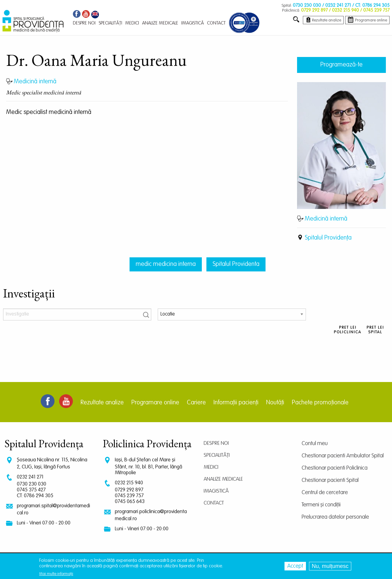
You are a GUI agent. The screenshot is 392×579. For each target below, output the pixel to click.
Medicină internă (326, 219)
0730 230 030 (32, 484)
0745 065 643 (130, 502)
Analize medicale (223, 479)
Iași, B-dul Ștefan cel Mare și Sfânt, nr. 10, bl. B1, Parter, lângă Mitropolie (149, 466)
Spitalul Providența (328, 238)
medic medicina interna (166, 264)
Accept (295, 566)
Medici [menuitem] (132, 23)
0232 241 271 (30, 477)
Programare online (155, 403)
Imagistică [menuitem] (193, 23)
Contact (214, 503)
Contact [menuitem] (216, 23)
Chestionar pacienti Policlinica (335, 468)
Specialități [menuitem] (110, 23)
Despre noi (216, 443)
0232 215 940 (129, 483)
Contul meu (315, 444)
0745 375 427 (31, 490)
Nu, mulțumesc (330, 566)
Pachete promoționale (320, 403)
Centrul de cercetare (325, 493)
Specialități (217, 455)
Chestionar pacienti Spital (330, 480)
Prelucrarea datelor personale (335, 517)
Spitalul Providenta (236, 264)
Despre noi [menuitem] (84, 23)
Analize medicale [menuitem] (160, 23)
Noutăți (275, 403)
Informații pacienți (236, 403)
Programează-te (341, 65)
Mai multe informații (56, 574)
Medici (211, 467)
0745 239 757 (129, 496)
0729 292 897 (129, 490)
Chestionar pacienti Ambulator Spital (343, 456)
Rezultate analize (102, 403)
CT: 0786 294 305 (35, 496)
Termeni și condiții (321, 505)
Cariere (196, 403)
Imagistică (216, 491)
